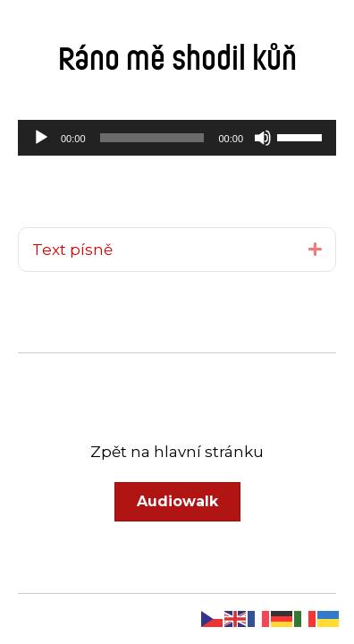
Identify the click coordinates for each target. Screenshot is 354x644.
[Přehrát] (41, 138)
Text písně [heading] (72, 250)
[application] (177, 138)
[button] (315, 249)
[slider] (152, 138)
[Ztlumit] (263, 138)
